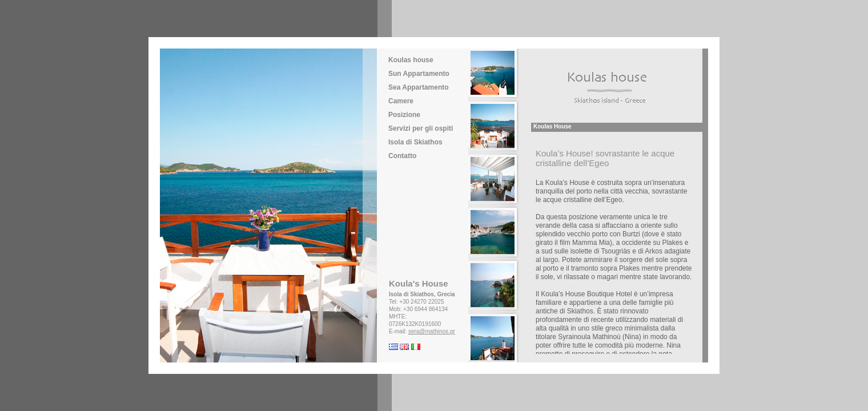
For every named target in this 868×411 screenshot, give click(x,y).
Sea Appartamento (419, 87)
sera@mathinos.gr (432, 331)
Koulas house (411, 60)
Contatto (402, 156)
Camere (401, 101)
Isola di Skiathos (415, 142)
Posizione (404, 115)
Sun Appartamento (419, 74)
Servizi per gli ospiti (421, 128)
